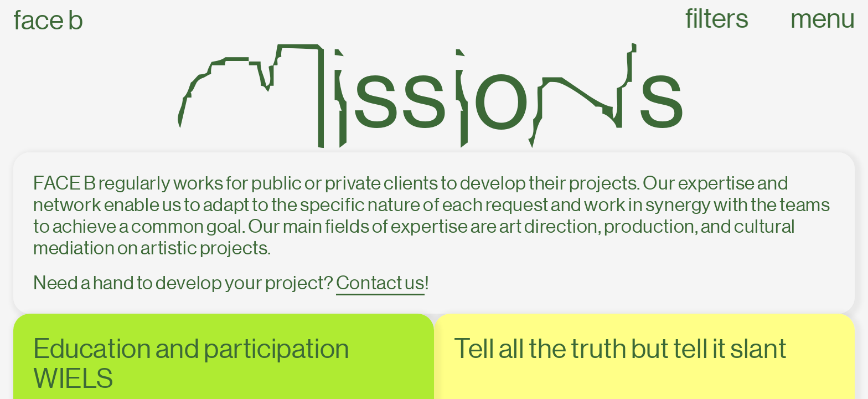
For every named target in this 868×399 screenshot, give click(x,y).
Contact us (380, 283)
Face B (48, 20)
